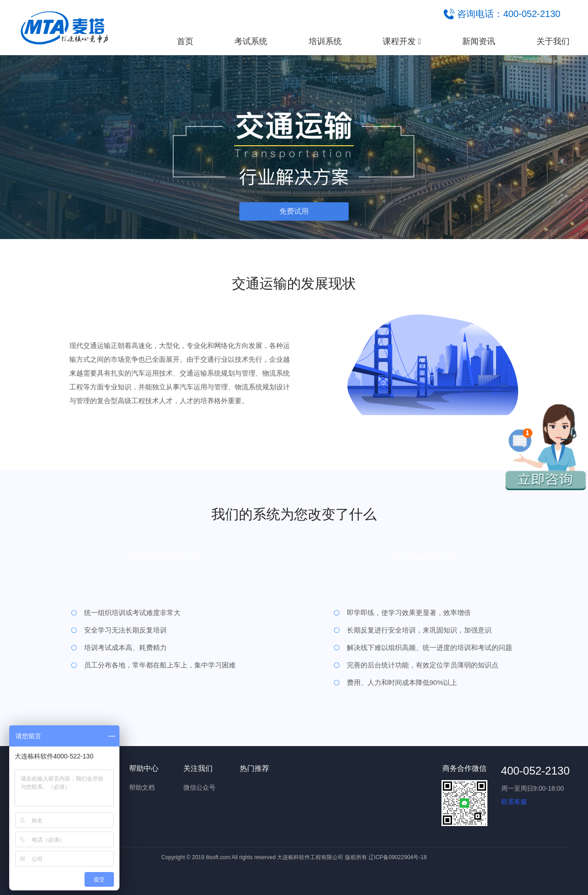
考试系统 (251, 41)
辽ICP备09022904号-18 (398, 857)
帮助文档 (142, 787)
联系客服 (514, 802)
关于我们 (553, 41)
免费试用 (294, 211)
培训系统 (325, 41)
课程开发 (402, 41)
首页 (185, 41)
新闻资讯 (479, 41)
